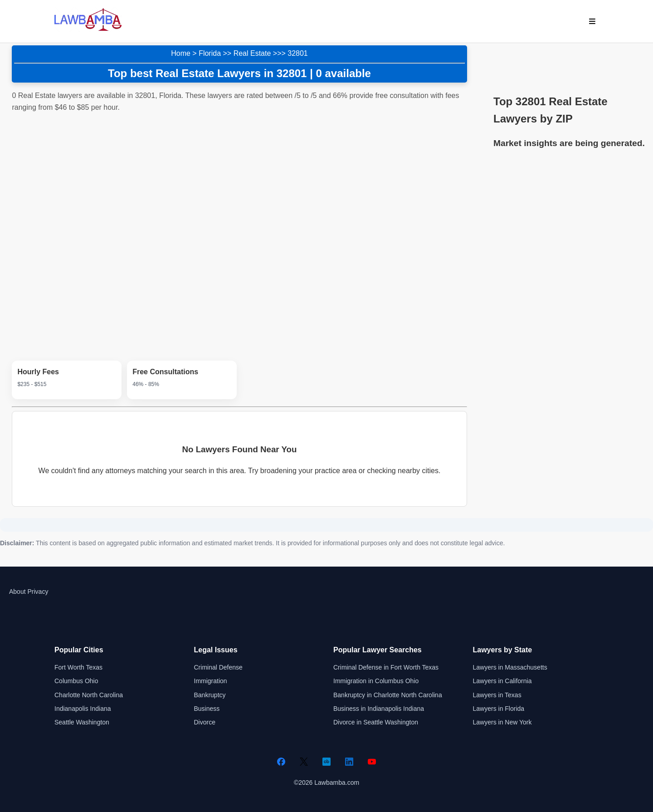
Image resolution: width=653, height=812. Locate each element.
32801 (298, 53)
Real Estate (252, 53)
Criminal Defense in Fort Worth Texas (386, 667)
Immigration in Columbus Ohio (376, 681)
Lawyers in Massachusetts (510, 667)
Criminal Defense (218, 667)
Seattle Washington (82, 722)
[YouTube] (372, 762)
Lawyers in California (502, 681)
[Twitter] (304, 762)
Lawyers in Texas (497, 695)
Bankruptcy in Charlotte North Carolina (388, 695)
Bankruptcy (210, 695)
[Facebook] (281, 762)
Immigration (211, 681)
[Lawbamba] (88, 30)
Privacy (38, 592)
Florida (210, 53)
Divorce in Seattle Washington (376, 722)
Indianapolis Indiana (83, 709)
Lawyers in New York (502, 722)
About (17, 592)
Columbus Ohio (76, 681)
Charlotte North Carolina (89, 695)
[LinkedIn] (349, 762)
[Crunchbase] (326, 762)
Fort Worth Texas (78, 667)
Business (207, 709)
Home (181, 53)
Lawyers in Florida (499, 709)
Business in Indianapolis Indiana (379, 709)
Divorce (205, 722)
